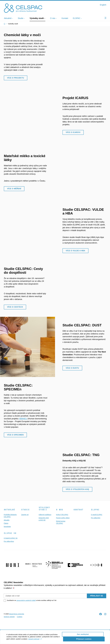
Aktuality (7, 520)
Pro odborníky (96, 518)
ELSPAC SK (10, 533)
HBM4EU (23, 419)
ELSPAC (95, 510)
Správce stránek (9, 617)
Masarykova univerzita (16, 614)
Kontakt (78, 510)
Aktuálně (9, 510)
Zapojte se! (25, 515)
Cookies (20, 617)
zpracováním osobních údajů (26, 600)
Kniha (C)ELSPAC (62, 515)
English (103, 5)
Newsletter (7, 527)
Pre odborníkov (9, 541)
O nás (60, 510)
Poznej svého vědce (63, 518)
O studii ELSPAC (97, 515)
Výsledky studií (44, 509)
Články (6, 523)
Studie (25, 510)
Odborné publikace (45, 515)
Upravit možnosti (43, 640)
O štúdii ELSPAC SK (11, 538)
